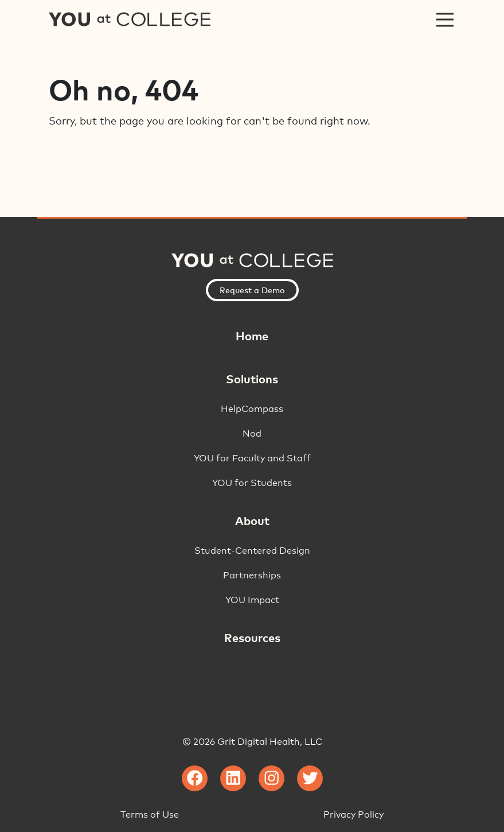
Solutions (252, 379)
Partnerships (252, 575)
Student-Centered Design (252, 551)
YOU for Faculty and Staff (252, 458)
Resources (252, 637)
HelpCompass (252, 409)
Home (252, 336)
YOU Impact (252, 600)
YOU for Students (252, 483)
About (252, 520)
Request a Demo (252, 290)
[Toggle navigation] (445, 20)
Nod (252, 434)
